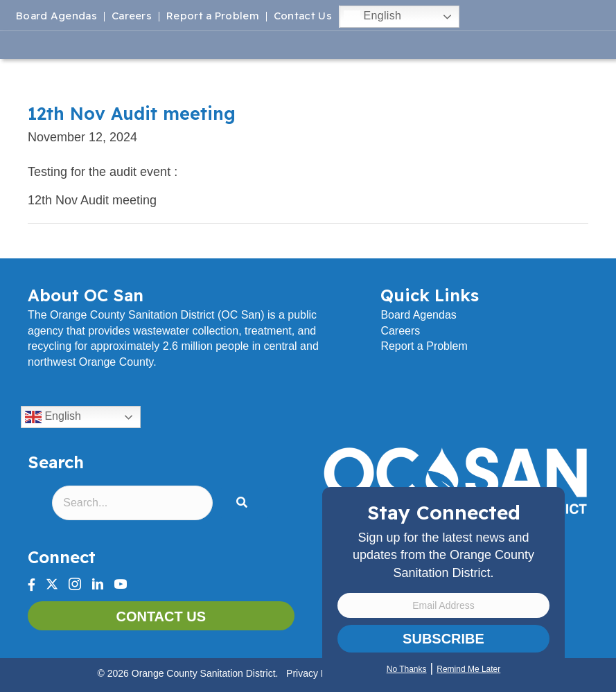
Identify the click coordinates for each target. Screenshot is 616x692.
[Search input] (132, 503)
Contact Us (303, 17)
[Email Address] (443, 605)
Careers (132, 17)
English (372, 17)
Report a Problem (213, 17)
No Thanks (407, 669)
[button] (245, 503)
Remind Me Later (468, 669)
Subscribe (443, 639)
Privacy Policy (316, 673)
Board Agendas (56, 17)
